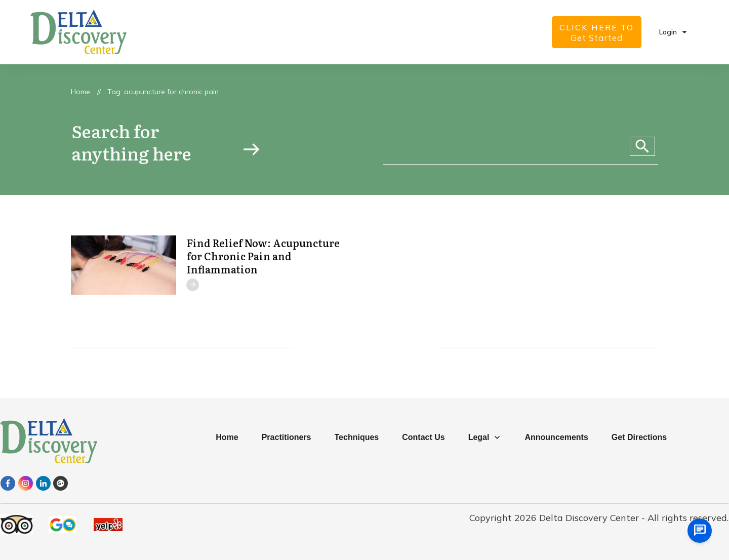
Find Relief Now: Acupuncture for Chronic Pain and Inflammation (263, 256)
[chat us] (700, 531)
